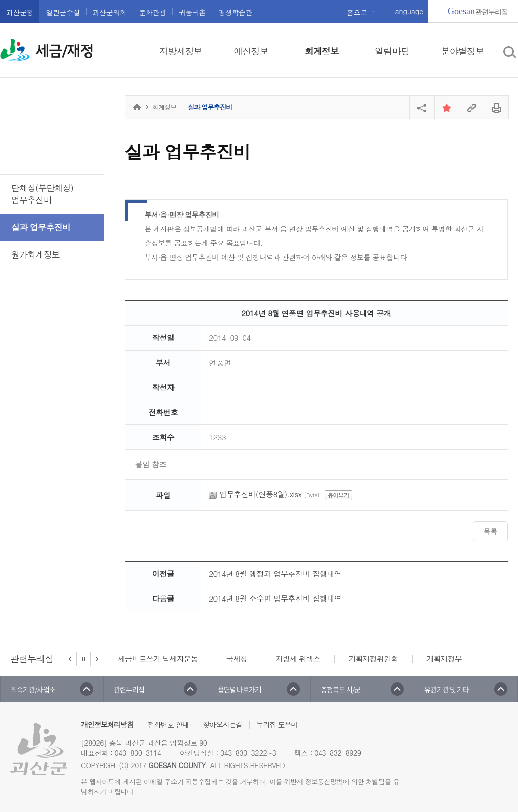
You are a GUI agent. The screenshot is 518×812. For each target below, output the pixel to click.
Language (407, 11)
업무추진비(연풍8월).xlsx (260, 494)
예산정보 (251, 51)
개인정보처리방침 (107, 724)
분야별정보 (463, 51)
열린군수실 (63, 12)
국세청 (237, 658)
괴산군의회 (109, 12)
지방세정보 (181, 51)
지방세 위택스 (298, 658)
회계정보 (322, 51)
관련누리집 (478, 11)
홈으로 (357, 12)
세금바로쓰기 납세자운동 (158, 658)
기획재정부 (444, 658)
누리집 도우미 (277, 724)
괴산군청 (20, 12)
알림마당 (392, 51)
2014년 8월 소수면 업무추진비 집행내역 (275, 598)
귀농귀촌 (192, 12)
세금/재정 (64, 51)
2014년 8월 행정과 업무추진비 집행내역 (275, 573)
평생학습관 (235, 12)
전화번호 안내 (168, 724)
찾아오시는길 (223, 724)
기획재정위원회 (373, 658)
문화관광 (152, 12)
